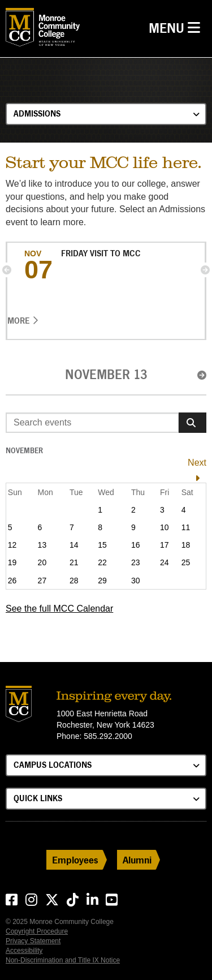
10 (165, 527)
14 (74, 545)
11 (186, 527)
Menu (177, 27)
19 (12, 562)
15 (102, 545)
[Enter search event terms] (92, 423)
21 (74, 562)
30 (136, 581)
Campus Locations (53, 765)
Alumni (137, 860)
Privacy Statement (33, 941)
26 (12, 581)
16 (136, 545)
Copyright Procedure (37, 931)
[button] (7, 270)
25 (186, 562)
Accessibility (24, 951)
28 (74, 581)
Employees (75, 860)
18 (186, 545)
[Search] (192, 423)
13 (42, 545)
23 (136, 562)
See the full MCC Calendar (59, 609)
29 (102, 581)
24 (165, 562)
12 (12, 545)
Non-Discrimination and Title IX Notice (63, 960)
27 (42, 581)
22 (102, 562)
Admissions (37, 113)
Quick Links (38, 798)
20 (42, 562)
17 (165, 545)
